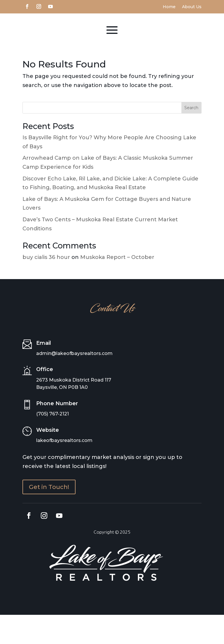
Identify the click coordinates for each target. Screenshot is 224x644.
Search (191, 137)
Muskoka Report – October (117, 286)
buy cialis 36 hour (46, 286)
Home (169, 7)
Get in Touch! (49, 516)
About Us (192, 7)
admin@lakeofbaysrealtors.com (74, 383)
